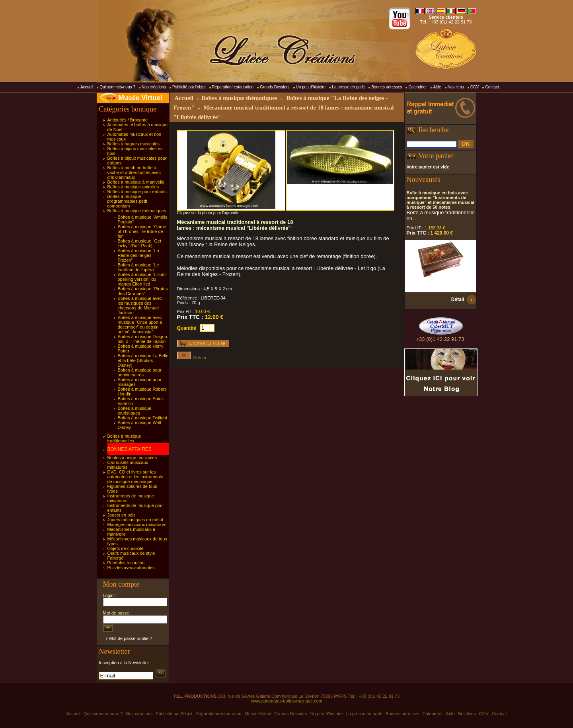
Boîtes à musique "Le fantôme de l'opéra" (138, 267)
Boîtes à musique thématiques (137, 211)
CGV (475, 87)
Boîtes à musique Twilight (143, 418)
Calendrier (417, 87)
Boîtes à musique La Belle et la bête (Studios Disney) (143, 360)
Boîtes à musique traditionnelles (124, 438)
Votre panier (436, 156)
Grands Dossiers (275, 87)
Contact (492, 87)
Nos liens (456, 87)
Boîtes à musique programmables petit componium (127, 201)
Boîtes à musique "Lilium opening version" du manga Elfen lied (142, 279)
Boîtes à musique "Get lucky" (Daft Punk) (140, 243)
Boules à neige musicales (132, 458)
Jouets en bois (122, 515)
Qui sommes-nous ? (117, 87)
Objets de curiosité (126, 548)
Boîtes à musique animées (133, 187)
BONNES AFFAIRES (130, 449)
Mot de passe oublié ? (131, 638)
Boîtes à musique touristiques (135, 411)
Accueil (87, 87)
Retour (192, 358)
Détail (458, 299)
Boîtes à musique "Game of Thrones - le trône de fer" (142, 231)
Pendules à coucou (126, 563)
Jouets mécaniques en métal (135, 520)
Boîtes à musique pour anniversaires (140, 372)
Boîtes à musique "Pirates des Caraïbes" (143, 291)
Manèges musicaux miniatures (137, 524)
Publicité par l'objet (189, 87)
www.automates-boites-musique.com (286, 701)
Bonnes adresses (387, 87)
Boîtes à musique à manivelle (136, 182)
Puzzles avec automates (131, 568)
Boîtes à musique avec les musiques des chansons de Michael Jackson (140, 305)
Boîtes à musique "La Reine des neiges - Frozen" (138, 255)
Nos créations (154, 87)
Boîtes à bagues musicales (134, 144)
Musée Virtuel (140, 98)
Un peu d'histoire (311, 87)
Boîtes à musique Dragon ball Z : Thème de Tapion (142, 339)
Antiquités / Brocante (128, 120)
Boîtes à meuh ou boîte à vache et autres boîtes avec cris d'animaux (134, 172)
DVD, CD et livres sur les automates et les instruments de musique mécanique (135, 477)
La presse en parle (348, 87)
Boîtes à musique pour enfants (137, 192)
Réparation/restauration (233, 87)
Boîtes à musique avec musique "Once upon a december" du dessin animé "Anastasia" (140, 325)
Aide (437, 87)
